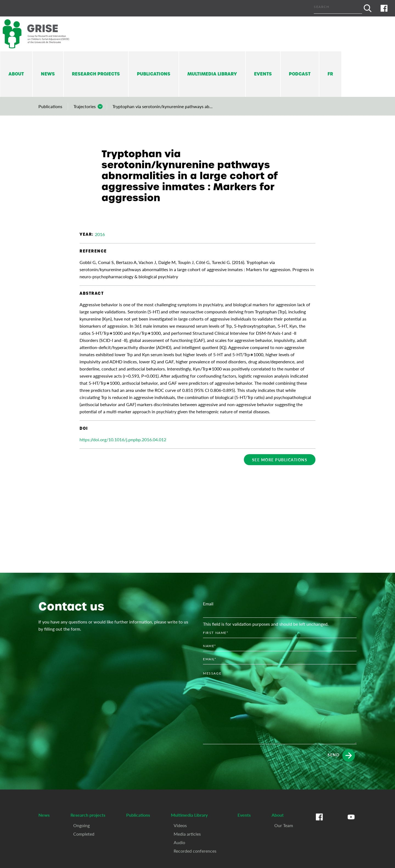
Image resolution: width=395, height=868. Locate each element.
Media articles (187, 834)
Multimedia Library (212, 74)
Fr (330, 74)
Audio (179, 842)
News (48, 74)
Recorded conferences (195, 851)
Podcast (300, 74)
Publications (154, 74)
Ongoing (81, 825)
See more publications (280, 460)
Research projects (96, 74)
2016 (100, 234)
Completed (84, 834)
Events (263, 74)
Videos (180, 825)
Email (208, 604)
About (16, 74)
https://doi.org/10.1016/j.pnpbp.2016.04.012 (123, 439)
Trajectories (85, 106)
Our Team (284, 825)
